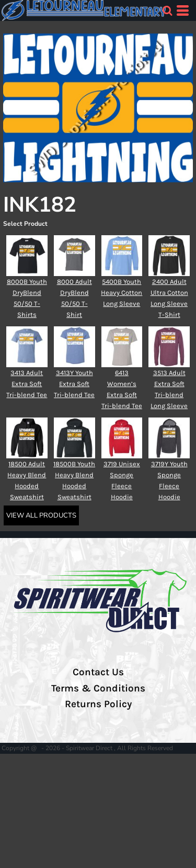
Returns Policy (98, 704)
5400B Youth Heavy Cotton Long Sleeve (122, 293)
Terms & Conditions (98, 688)
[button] (167, 10)
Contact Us (98, 672)
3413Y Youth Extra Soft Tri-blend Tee (74, 384)
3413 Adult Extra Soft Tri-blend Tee (27, 384)
